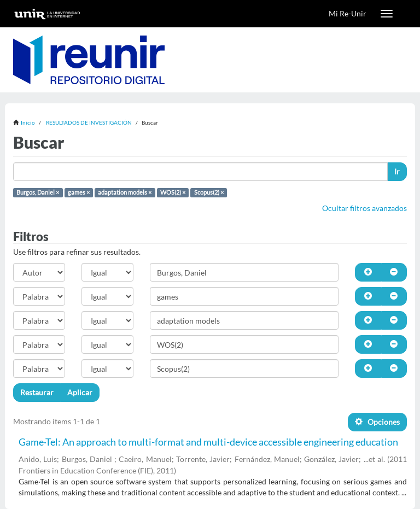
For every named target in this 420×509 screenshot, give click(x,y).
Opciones (377, 422)
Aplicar (80, 392)
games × (79, 192)
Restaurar (37, 392)
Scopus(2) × (209, 192)
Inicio (28, 122)
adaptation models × (125, 192)
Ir (397, 171)
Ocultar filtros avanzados (364, 208)
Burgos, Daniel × (38, 192)
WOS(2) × (173, 192)
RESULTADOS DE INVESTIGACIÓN (89, 122)
